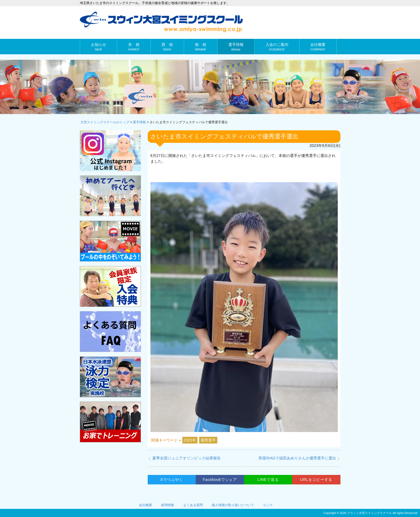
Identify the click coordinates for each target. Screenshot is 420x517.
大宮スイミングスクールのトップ (105, 122)
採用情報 (168, 505)
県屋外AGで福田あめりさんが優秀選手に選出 (297, 458)
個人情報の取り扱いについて (233, 505)
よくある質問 (193, 505)
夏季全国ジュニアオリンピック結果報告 (187, 458)
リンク (268, 505)
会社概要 (146, 505)
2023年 (190, 440)
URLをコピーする (316, 480)
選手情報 (139, 122)
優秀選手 (208, 440)
